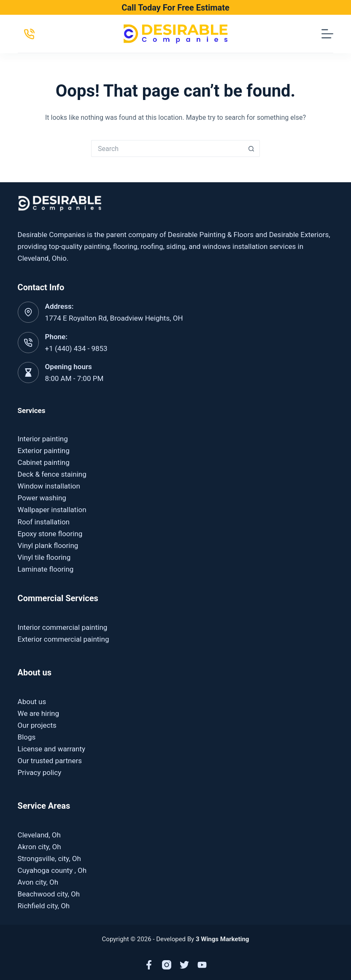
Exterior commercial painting (63, 639)
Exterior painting (44, 451)
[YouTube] (202, 965)
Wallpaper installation (52, 510)
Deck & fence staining (52, 474)
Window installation (49, 486)
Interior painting (43, 439)
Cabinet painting (44, 462)
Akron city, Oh (39, 847)
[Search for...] (167, 148)
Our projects (37, 725)
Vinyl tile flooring (44, 557)
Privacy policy (40, 772)
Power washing (42, 498)
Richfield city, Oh (44, 906)
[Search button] (251, 148)
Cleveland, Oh (39, 835)
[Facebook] (149, 965)
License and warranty (52, 749)
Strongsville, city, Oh (49, 859)
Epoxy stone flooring (50, 534)
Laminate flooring (46, 569)
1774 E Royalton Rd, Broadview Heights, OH (114, 318)
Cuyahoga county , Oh (52, 870)
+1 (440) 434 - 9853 (76, 348)
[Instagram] (167, 965)
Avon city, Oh (38, 882)
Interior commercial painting (63, 627)
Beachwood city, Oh (49, 894)
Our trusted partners (50, 761)
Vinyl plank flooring (48, 545)
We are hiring (38, 713)
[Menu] (327, 34)
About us (32, 702)
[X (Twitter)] (184, 965)
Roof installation (44, 522)
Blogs (27, 737)
